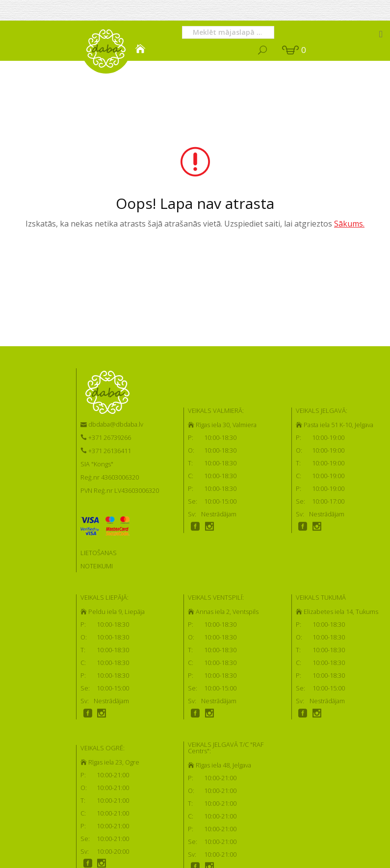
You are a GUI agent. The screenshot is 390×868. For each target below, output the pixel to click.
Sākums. (349, 224)
